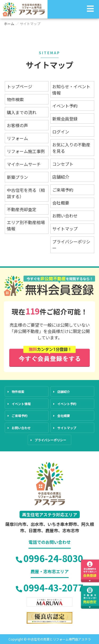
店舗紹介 (61, 177)
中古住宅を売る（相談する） (26, 193)
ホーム (9, 24)
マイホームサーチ (24, 164)
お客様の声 (17, 125)
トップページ (20, 86)
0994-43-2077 (49, 588)
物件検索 (15, 99)
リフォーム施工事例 (26, 151)
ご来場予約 (63, 190)
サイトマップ (65, 229)
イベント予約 (65, 106)
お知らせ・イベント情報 (71, 90)
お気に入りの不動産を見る (71, 148)
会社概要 (61, 203)
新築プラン (17, 177)
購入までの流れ (22, 112)
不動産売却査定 (22, 209)
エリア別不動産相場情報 (26, 225)
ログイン (61, 132)
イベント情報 (21, 404)
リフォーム (17, 138)
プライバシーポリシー (71, 245)
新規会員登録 (65, 119)
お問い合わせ (65, 216)
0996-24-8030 (49, 558)
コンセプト (63, 164)
